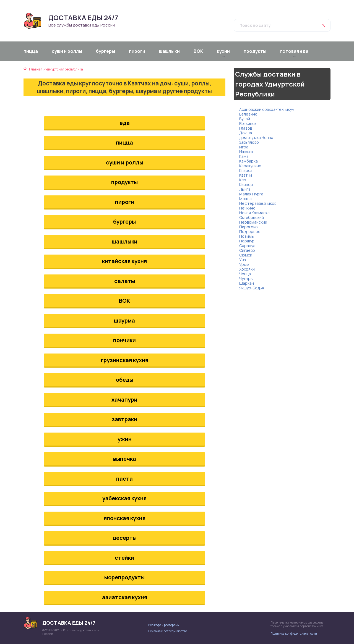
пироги (125, 202)
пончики (124, 340)
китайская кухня (124, 261)
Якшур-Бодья (252, 288)
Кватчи (246, 175)
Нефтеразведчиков (258, 203)
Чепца (245, 274)
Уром (244, 264)
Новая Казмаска (254, 213)
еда (125, 123)
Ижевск (246, 152)
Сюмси (246, 255)
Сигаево (247, 250)
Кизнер (246, 184)
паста (124, 479)
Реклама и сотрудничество (168, 631)
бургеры (124, 222)
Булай (245, 119)
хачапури (124, 400)
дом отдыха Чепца (256, 138)
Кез (243, 180)
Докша (246, 133)
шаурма (124, 320)
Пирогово (248, 227)
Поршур (247, 241)
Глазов (246, 128)
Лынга (245, 189)
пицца (124, 142)
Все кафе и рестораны (164, 625)
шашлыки (125, 241)
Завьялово (249, 142)
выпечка (125, 459)
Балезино (248, 114)
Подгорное (250, 231)
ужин (125, 439)
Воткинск (248, 123)
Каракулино (250, 166)
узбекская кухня (124, 498)
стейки (124, 558)
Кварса (246, 170)
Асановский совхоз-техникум (267, 109)
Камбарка (248, 161)
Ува (243, 260)
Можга (245, 199)
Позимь (247, 236)
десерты (125, 538)
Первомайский (253, 222)
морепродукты (124, 577)
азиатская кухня (125, 597)
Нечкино (247, 208)
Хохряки (247, 269)
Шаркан (247, 283)
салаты (125, 281)
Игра (244, 147)
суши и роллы (125, 162)
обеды (125, 380)
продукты (124, 182)
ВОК (125, 301)
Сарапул (247, 246)
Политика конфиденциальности (294, 633)
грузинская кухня (125, 360)
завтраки (124, 419)
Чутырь (246, 278)
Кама (244, 156)
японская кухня (125, 518)
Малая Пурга (251, 194)
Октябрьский (252, 217)
